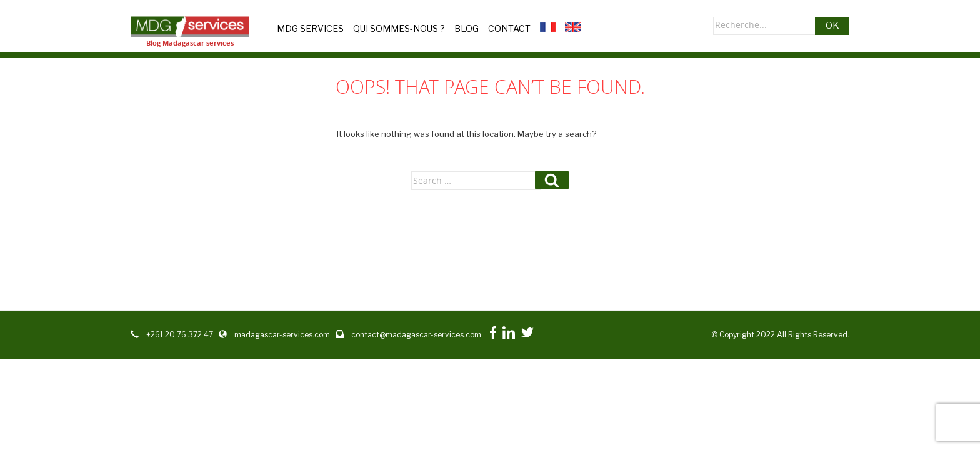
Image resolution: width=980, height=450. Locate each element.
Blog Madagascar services (190, 43)
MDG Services (310, 28)
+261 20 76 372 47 (180, 335)
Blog (467, 28)
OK (832, 26)
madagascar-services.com (282, 335)
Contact (509, 28)
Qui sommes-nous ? (399, 28)
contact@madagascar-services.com (416, 335)
